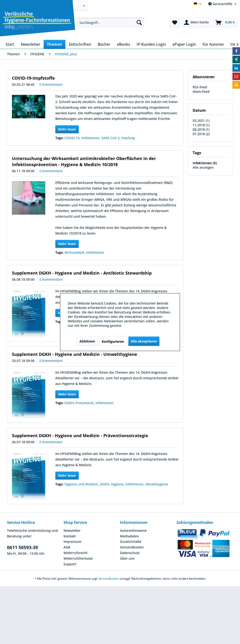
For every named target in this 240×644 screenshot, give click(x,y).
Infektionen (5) (205, 163)
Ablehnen (87, 341)
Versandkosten (132, 547)
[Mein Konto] (197, 22)
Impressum (72, 542)
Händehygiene (157, 484)
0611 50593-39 (22, 547)
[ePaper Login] (184, 44)
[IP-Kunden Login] (151, 44)
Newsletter (72, 530)
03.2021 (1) (201, 121)
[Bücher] (104, 44)
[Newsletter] (31, 44)
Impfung (128, 138)
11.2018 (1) (201, 125)
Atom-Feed (201, 91)
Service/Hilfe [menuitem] (221, 4)
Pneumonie (84, 403)
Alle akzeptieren (144, 341)
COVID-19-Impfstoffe (33, 78)
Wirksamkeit (74, 252)
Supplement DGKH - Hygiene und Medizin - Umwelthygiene (75, 354)
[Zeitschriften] (80, 44)
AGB (67, 547)
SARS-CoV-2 (110, 138)
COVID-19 (72, 138)
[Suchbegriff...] (111, 22)
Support (70, 564)
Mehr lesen (67, 129)
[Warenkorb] (225, 22)
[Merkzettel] (175, 22)
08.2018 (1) (201, 129)
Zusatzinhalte (131, 542)
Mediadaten (129, 536)
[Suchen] (139, 22)
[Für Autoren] (213, 44)
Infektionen (90, 138)
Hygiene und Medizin (81, 484)
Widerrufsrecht (75, 553)
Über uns (127, 558)
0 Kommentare (51, 84)
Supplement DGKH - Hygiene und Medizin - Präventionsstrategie (80, 436)
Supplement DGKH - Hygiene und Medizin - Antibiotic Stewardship (82, 273)
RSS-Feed (200, 87)
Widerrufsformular (78, 558)
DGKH (69, 403)
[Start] (10, 44)
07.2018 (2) (201, 134)
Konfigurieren (113, 341)
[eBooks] (124, 44)
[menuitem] (111, 22)
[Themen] (54, 44)
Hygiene (117, 484)
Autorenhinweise (133, 530)
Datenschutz (130, 553)
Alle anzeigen (203, 167)
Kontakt (70, 536)
